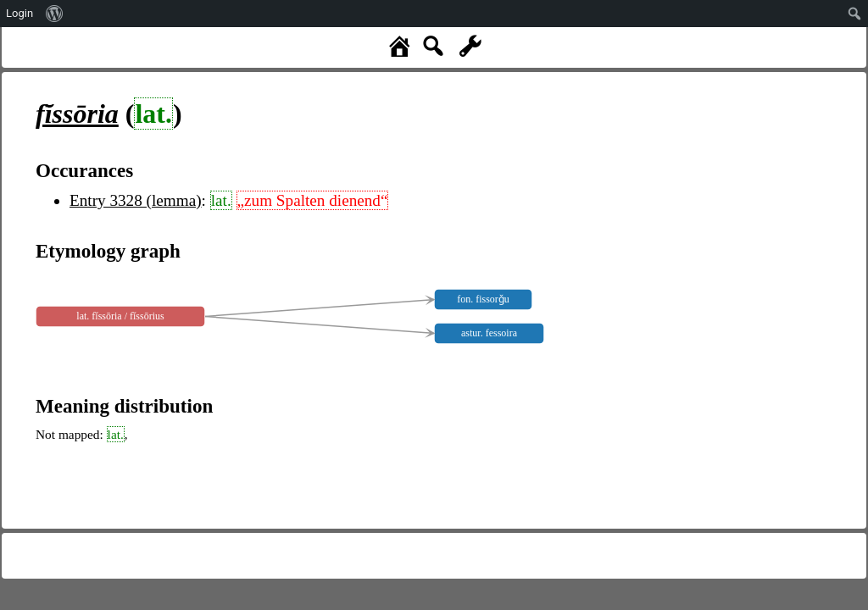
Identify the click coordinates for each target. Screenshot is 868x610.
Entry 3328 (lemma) (136, 200)
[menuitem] (55, 14)
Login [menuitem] (19, 13)
